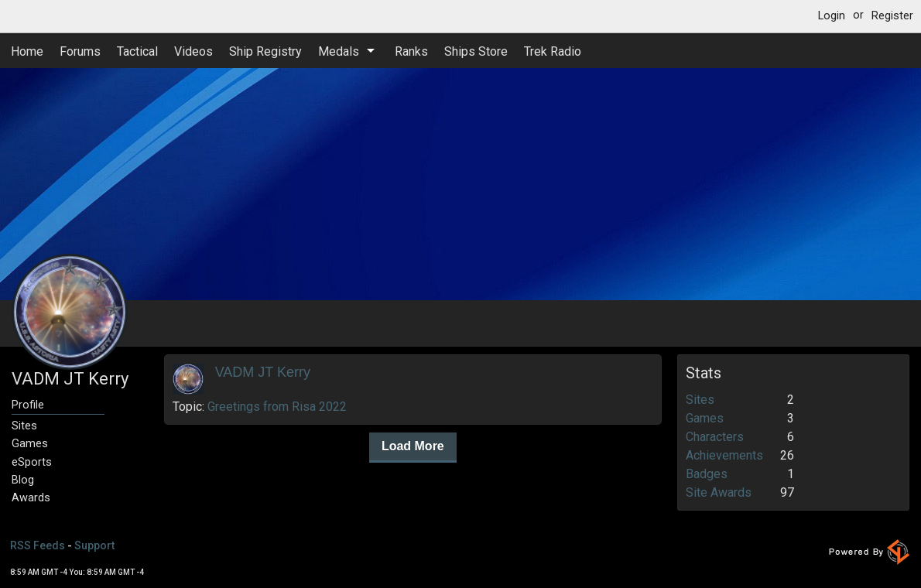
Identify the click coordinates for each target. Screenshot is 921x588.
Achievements (724, 455)
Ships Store (476, 51)
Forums (80, 51)
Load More (413, 446)
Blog (23, 480)
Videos (193, 51)
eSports (32, 462)
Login (832, 16)
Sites (24, 426)
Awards (31, 498)
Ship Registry (265, 51)
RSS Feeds (38, 545)
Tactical (137, 51)
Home (27, 51)
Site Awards (719, 492)
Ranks (411, 51)
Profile (28, 405)
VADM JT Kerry (263, 372)
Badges (707, 474)
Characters (715, 437)
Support (94, 545)
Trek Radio (553, 51)
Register (892, 16)
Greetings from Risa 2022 (277, 407)
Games (30, 444)
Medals (339, 51)
